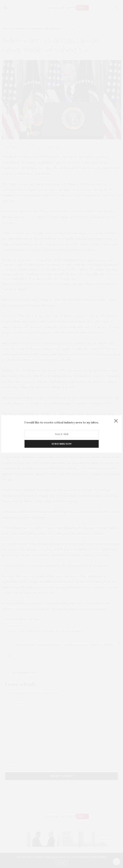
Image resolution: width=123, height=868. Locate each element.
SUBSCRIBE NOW (62, 444)
